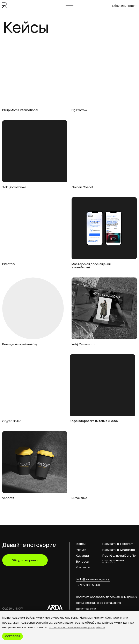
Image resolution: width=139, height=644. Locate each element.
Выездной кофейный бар (20, 344)
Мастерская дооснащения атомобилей (91, 266)
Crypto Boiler (12, 421)
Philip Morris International (20, 110)
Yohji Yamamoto (83, 344)
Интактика (79, 498)
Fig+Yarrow (79, 110)
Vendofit (8, 498)
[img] (35, 74)
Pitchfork (9, 264)
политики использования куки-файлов (77, 627)
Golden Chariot (82, 187)
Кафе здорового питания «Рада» (94, 421)
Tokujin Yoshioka (14, 187)
